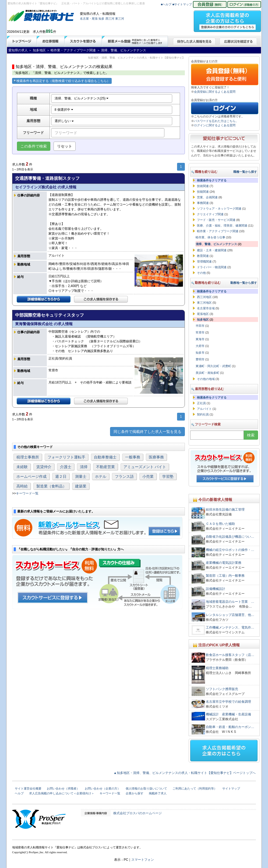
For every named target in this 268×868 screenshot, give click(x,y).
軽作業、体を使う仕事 (210, 237)
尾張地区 (203, 314)
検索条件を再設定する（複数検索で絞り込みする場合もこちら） (62, 81)
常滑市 (200, 332)
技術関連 (203, 186)
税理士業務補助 (217, 668)
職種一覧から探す (245, 172)
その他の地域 (206, 379)
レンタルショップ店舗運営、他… (230, 615)
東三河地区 (204, 303)
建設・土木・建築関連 (212, 250)
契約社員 (203, 414)
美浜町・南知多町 (207, 373)
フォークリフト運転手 (66, 457)
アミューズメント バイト (145, 467)
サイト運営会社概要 (28, 788)
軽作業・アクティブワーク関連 (218, 231)
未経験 (22, 467)
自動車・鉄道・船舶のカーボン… (230, 727)
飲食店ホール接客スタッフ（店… (230, 655)
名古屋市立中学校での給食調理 (228, 702)
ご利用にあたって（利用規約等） (195, 788)
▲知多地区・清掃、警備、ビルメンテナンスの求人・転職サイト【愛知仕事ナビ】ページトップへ (185, 773)
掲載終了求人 (158, 793)
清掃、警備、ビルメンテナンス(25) (82, 98)
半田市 (200, 326)
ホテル (101, 476)
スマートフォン (143, 860)
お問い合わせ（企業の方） (103, 788)
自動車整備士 (105, 457)
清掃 (84, 467)
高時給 (22, 486)
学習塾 (168, 476)
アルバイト (204, 409)
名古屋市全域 (206, 308)
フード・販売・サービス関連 (216, 220)
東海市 (200, 339)
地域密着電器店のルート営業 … (230, 602)
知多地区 (203, 320)
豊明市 (200, 359)
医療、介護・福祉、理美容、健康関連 (222, 225)
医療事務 (156, 457)
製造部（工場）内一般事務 (225, 576)
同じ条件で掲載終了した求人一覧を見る (147, 432)
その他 (201, 273)
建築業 (81, 486)
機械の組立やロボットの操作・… (230, 550)
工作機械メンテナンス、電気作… (230, 627)
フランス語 (124, 476)
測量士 (81, 476)
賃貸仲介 (44, 467)
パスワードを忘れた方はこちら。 (216, 121)
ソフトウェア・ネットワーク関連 (219, 209)
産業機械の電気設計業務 (224, 563)
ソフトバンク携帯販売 (222, 689)
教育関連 (203, 256)
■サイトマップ (182, 4)
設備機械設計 (216, 589)
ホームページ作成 (31, 476)
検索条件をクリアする (212, 180)
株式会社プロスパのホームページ (137, 813)
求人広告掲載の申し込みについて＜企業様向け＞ (62, 793)
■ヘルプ (166, 4)
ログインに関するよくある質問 (215, 125)
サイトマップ (231, 788)
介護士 (66, 467)
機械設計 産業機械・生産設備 (228, 714)
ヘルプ (19, 793)
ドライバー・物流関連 (212, 267)
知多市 (200, 353)
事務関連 (203, 203)
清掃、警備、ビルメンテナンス (216, 244)
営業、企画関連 (207, 197)
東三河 (120, 19)
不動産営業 (105, 467)
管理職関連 (204, 261)
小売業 (148, 476)
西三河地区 (204, 297)
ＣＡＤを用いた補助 (220, 524)
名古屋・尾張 (89, 19)
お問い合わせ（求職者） (63, 788)
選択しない (64, 121)
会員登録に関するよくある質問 (215, 92)
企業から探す (135, 793)
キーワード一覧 (27, 493)
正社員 (201, 403)
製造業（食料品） (51, 486)
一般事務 (133, 457)
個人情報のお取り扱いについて (146, 788)
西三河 (110, 19)
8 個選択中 (64, 110)
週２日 (61, 476)
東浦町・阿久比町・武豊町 (213, 366)
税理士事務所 (28, 457)
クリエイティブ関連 (210, 214)
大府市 (200, 346)
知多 (101, 19)
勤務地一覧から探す (244, 283)
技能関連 (203, 192)
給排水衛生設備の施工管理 (225, 510)
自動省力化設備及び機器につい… (230, 537)
